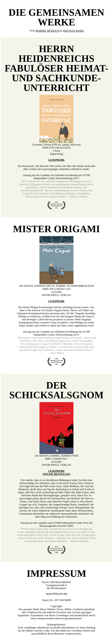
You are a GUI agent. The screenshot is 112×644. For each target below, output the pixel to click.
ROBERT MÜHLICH (48, 31)
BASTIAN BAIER (73, 31)
